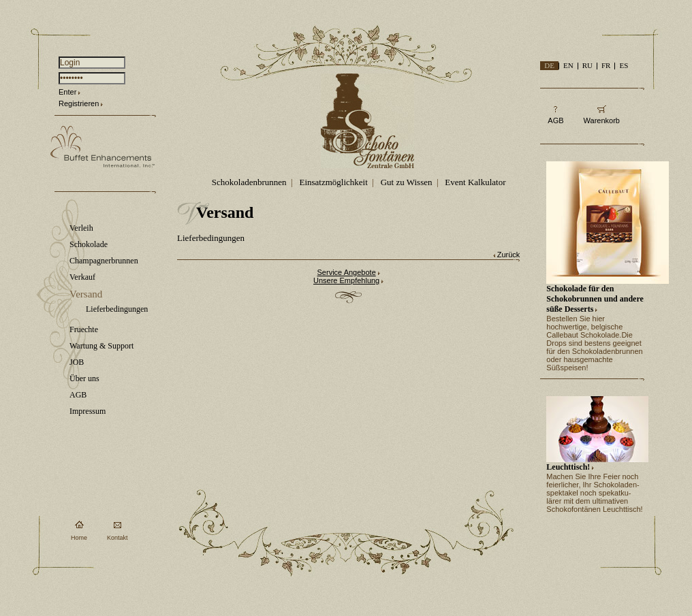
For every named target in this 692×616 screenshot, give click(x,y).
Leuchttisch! (568, 467)
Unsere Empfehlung (346, 280)
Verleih (81, 228)
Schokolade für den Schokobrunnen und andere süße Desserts (595, 299)
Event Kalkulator (475, 182)
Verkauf (82, 277)
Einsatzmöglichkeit (333, 182)
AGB (78, 395)
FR (606, 65)
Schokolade (89, 244)
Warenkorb (602, 120)
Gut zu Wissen (407, 182)
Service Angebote (347, 272)
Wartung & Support (101, 346)
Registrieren (79, 103)
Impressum (88, 411)
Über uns (84, 378)
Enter (67, 92)
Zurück (509, 255)
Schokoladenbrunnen (249, 182)
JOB (77, 362)
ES (624, 65)
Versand (86, 294)
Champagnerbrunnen (104, 261)
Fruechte (84, 329)
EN (568, 65)
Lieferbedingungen (117, 309)
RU (587, 65)
